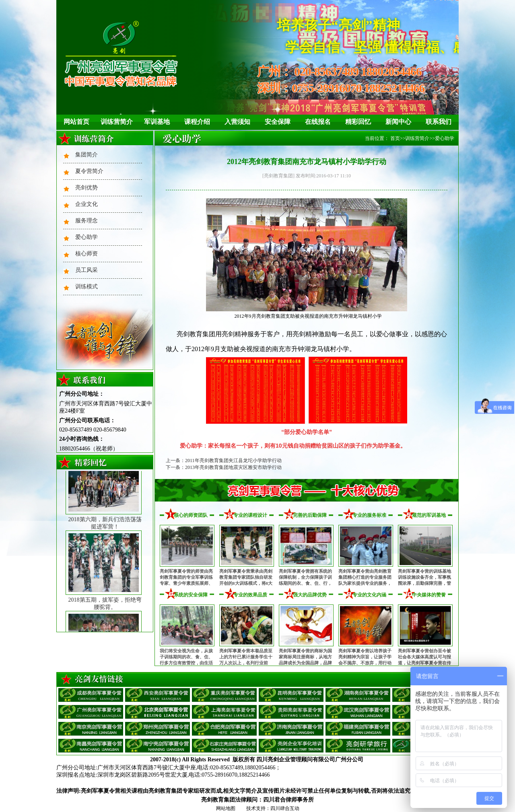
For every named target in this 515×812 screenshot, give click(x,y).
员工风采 (87, 270)
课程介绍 (197, 122)
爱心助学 (87, 237)
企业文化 (87, 204)
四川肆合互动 (285, 808)
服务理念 (87, 221)
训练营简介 (117, 122)
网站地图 (226, 808)
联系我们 (439, 122)
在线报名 (318, 122)
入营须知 (237, 122)
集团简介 (87, 155)
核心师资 (87, 254)
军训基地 (157, 122)
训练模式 (87, 287)
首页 (395, 138)
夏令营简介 (89, 171)
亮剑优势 (87, 188)
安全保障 (278, 122)
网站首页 (76, 122)
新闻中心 (398, 122)
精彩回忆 (358, 122)
